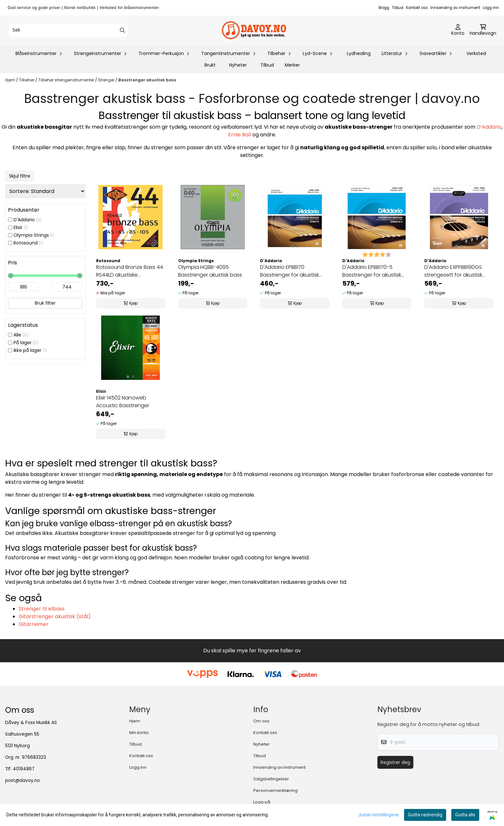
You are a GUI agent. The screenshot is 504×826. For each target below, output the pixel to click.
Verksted (476, 53)
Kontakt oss (417, 8)
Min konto (139, 733)
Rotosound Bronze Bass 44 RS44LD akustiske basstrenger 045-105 (130, 271)
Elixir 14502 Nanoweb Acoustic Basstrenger (123, 402)
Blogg (384, 8)
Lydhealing (359, 53)
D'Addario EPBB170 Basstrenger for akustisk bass (289, 271)
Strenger (107, 80)
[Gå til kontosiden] (458, 30)
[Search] (122, 30)
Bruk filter (45, 303)
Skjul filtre (20, 176)
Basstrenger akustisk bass (147, 80)
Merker (292, 65)
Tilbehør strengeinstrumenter (67, 80)
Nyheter (238, 65)
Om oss (261, 721)
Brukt (210, 65)
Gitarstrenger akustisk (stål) (55, 616)
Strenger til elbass (42, 609)
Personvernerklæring (275, 790)
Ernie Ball (240, 135)
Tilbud (398, 8)
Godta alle (465, 815)
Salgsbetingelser (271, 779)
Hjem (11, 80)
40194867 (24, 769)
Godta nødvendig (425, 815)
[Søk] (68, 30)
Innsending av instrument (455, 8)
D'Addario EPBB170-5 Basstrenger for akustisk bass (372, 271)
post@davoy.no (22, 780)
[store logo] (254, 30)
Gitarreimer (34, 624)
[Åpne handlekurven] (483, 30)
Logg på (262, 802)
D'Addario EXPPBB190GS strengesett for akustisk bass (453, 271)
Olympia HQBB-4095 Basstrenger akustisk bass (210, 271)
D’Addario (489, 127)
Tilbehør (27, 80)
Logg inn (491, 8)
